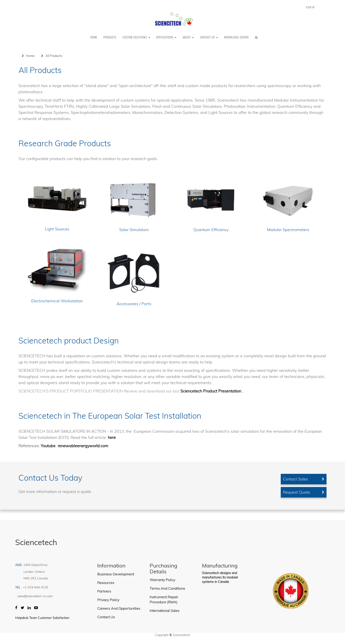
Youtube (49, 446)
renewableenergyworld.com (83, 446)
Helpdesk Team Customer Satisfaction (42, 618)
